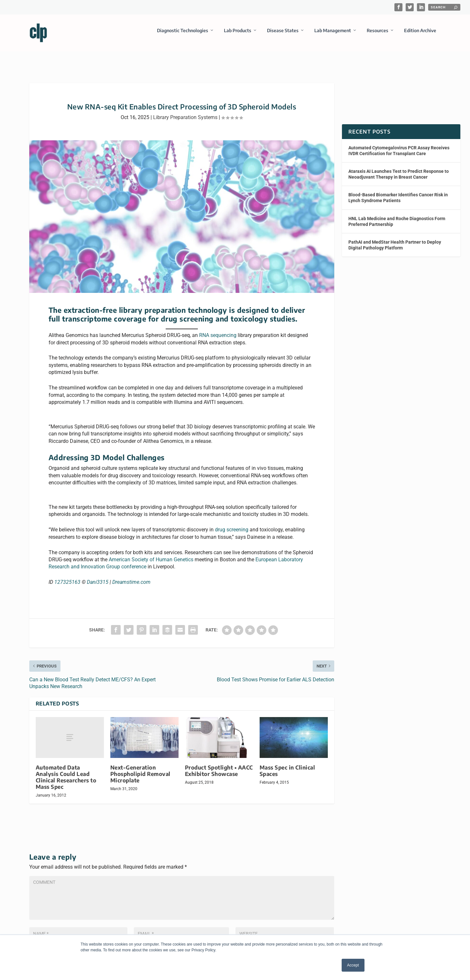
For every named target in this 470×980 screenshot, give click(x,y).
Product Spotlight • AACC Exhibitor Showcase (219, 768)
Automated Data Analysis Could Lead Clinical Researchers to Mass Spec (66, 774)
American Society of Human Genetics (151, 557)
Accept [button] (353, 965)
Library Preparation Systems (185, 114)
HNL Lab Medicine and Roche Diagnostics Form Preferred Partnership (397, 219)
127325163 (67, 579)
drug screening (232, 527)
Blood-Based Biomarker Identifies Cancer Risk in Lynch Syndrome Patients (398, 195)
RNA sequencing (218, 333)
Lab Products (238, 33)
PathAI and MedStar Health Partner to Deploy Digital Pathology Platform (395, 242)
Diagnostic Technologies (183, 33)
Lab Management (333, 33)
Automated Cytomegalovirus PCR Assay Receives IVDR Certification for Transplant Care (399, 148)
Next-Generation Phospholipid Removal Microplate (140, 771)
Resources (378, 33)
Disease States (283, 33)
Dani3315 (98, 579)
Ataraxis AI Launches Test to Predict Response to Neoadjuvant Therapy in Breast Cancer (399, 171)
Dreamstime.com (131, 579)
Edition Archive (420, 33)
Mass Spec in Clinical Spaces (287, 768)
